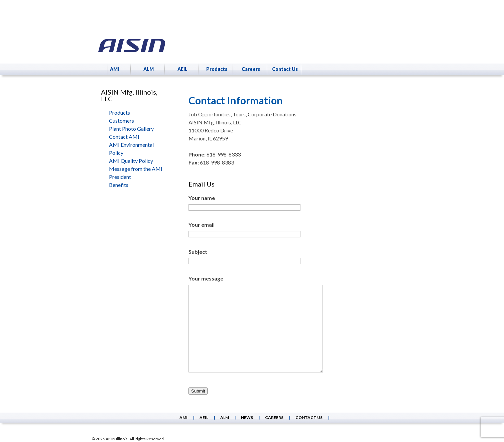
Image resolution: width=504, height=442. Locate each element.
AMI (114, 69)
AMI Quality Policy (131, 161)
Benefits (119, 185)
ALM (149, 69)
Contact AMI (124, 137)
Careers (251, 69)
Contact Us (285, 69)
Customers (121, 121)
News (247, 417)
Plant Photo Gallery (131, 129)
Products (217, 69)
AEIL (182, 69)
